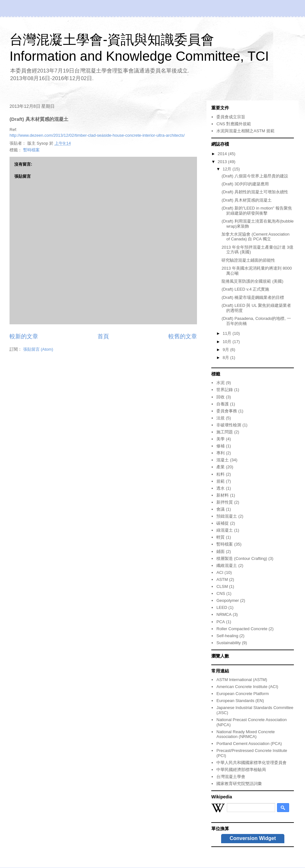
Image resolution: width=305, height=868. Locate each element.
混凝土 (223, 460)
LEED (222, 607)
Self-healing (227, 636)
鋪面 (220, 551)
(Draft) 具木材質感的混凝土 (246, 200)
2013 (223, 162)
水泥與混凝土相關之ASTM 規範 (245, 131)
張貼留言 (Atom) (38, 349)
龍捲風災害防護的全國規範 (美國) (252, 281)
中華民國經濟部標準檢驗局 (241, 770)
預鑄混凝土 (227, 516)
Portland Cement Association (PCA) (249, 744)
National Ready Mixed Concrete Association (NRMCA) (246, 734)
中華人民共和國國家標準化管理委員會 (251, 763)
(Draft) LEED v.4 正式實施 (245, 289)
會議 (220, 509)
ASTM (222, 579)
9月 (227, 350)
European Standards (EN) (240, 701)
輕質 (220, 537)
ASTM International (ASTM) (242, 680)
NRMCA (224, 614)
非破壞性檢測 (229, 425)
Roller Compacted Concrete (242, 629)
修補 (220, 446)
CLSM (222, 586)
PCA (221, 622)
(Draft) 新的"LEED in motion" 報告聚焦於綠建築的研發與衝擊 (257, 211)
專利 (220, 453)
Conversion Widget (253, 838)
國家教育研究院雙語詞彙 (239, 784)
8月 (227, 358)
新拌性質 (225, 502)
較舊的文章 (183, 336)
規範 (220, 481)
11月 (228, 333)
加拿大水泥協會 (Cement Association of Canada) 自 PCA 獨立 (255, 237)
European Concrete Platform (243, 694)
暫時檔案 (31, 150)
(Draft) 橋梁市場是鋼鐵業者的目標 (253, 297)
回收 (220, 397)
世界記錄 (225, 390)
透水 (220, 488)
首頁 (103, 336)
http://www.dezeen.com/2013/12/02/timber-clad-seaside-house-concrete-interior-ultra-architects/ (97, 135)
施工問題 (225, 432)
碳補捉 (223, 523)
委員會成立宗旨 (231, 117)
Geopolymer (228, 600)
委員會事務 (227, 411)
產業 (220, 467)
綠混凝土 (225, 530)
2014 (223, 154)
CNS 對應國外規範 (234, 124)
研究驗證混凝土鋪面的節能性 (248, 260)
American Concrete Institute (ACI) (247, 687)
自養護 (223, 404)
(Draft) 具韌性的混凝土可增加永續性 (255, 192)
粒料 (220, 474)
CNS (221, 593)
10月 (228, 342)
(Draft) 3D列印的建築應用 (245, 184)
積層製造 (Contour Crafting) (242, 558)
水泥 (220, 383)
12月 (228, 169)
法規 (220, 418)
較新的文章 (24, 336)
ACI (220, 572)
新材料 (223, 495)
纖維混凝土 (227, 565)
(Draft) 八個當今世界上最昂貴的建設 (255, 176)
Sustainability (229, 643)
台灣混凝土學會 (231, 777)
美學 (220, 439)
